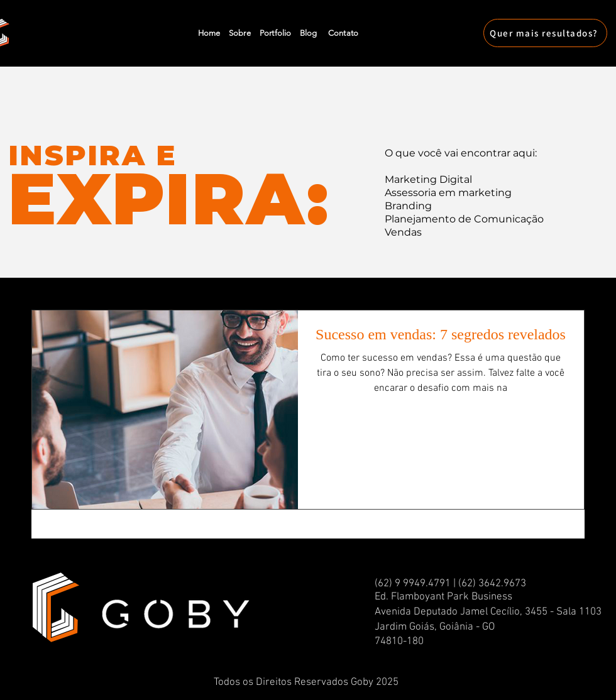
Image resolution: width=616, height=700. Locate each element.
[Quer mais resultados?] (545, 33)
